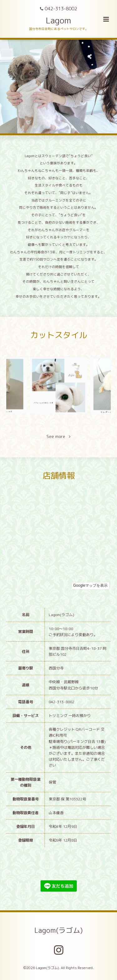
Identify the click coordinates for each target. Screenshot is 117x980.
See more (58, 437)
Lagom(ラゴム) (58, 930)
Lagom (58, 20)
